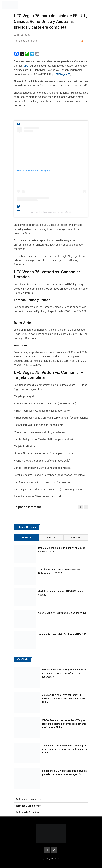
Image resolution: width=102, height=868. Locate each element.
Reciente (26, 538)
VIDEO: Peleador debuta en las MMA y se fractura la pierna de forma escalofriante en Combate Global (64, 724)
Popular (51, 538)
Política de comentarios (28, 799)
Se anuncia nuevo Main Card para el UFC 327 (62, 634)
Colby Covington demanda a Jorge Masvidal (62, 613)
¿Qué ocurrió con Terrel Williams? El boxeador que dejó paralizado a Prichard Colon (64, 699)
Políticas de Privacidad (28, 812)
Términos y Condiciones (28, 806)
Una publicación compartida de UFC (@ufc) (51, 212)
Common (76, 538)
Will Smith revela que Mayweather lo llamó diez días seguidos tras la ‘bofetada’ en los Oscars (65, 673)
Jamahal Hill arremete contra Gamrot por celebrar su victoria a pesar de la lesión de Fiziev (65, 749)
